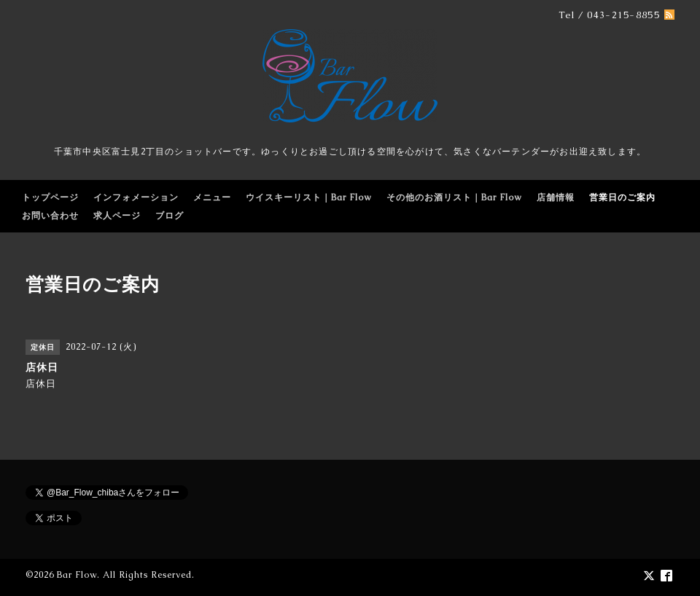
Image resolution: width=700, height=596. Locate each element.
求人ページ (117, 216)
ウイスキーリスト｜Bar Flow (309, 197)
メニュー (212, 197)
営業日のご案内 (622, 197)
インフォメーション (136, 197)
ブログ (170, 216)
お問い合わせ (50, 216)
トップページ (50, 197)
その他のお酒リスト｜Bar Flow (454, 197)
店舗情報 (556, 197)
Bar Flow (77, 575)
